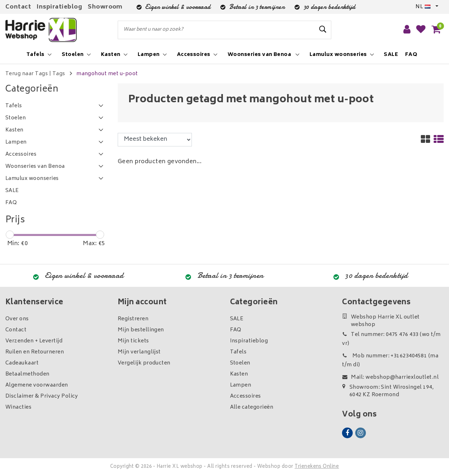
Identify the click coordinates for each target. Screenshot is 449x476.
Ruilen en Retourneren (35, 352)
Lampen (241, 385)
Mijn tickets (133, 341)
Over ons (17, 319)
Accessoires (246, 396)
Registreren (133, 319)
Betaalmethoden (27, 374)
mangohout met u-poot (107, 74)
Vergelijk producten (144, 363)
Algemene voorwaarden (37, 385)
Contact (18, 7)
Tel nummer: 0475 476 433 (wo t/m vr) (391, 339)
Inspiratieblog (59, 7)
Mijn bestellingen (141, 330)
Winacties (18, 407)
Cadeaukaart (22, 363)
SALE (237, 319)
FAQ (236, 330)
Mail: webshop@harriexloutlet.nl (390, 377)
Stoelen (240, 363)
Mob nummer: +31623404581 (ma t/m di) (390, 361)
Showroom (105, 7)
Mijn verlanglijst (139, 352)
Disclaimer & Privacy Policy (42, 396)
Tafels (238, 352)
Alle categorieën (252, 407)
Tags (59, 74)
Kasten (239, 374)
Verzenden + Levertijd (34, 341)
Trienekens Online (317, 467)
